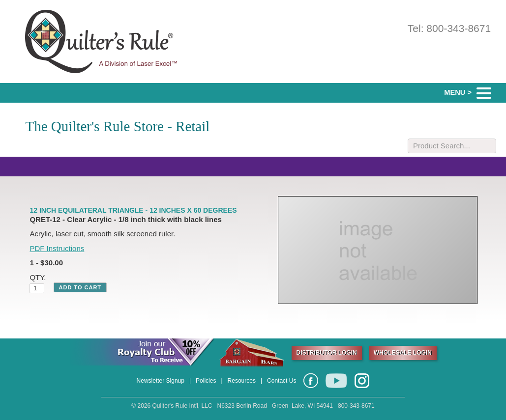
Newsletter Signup (161, 381)
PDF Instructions (57, 248)
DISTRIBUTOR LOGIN (327, 353)
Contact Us (282, 381)
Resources (242, 381)
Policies (206, 381)
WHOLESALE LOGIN (403, 353)
